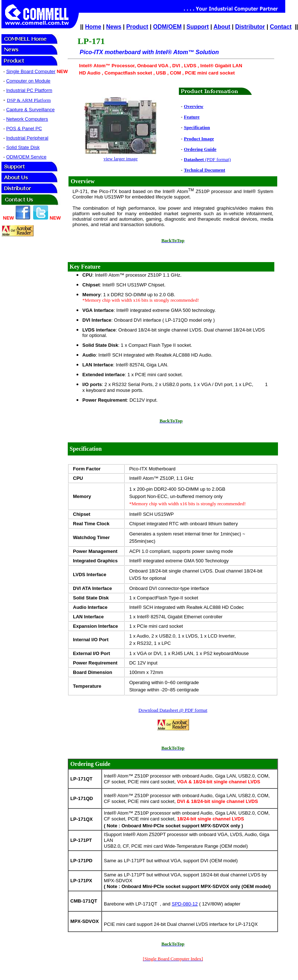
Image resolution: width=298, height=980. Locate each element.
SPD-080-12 (185, 904)
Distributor (250, 27)
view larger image (121, 159)
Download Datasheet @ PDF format (173, 710)
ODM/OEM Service (26, 157)
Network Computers (27, 119)
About (222, 27)
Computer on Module (28, 81)
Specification (197, 127)
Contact (281, 27)
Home (93, 27)
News (114, 27)
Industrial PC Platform (29, 90)
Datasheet (194, 159)
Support (198, 27)
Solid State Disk (23, 147)
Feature (192, 117)
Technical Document (205, 170)
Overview (194, 106)
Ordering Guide (200, 149)
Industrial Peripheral (27, 138)
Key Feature (85, 267)
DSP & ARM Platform (29, 100)
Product (137, 27)
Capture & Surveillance (30, 110)
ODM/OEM (167, 27)
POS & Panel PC (24, 128)
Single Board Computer (31, 71)
